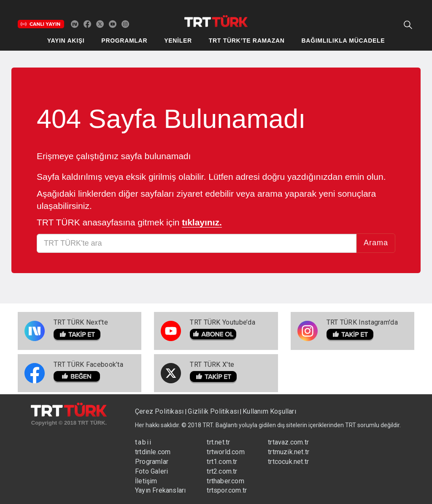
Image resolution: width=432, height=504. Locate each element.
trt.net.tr (218, 442)
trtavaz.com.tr (288, 442)
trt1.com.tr (222, 462)
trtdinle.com (153, 452)
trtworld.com (225, 452)
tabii (143, 442)
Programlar (152, 462)
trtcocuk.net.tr (288, 462)
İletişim (146, 481)
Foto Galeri (151, 471)
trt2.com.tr (222, 471)
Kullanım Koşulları (269, 411)
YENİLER (178, 41)
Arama (376, 243)
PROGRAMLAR (124, 41)
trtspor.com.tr (227, 490)
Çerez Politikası (160, 411)
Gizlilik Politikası (213, 411)
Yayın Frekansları (160, 490)
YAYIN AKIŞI (66, 41)
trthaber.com (225, 481)
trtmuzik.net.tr (289, 452)
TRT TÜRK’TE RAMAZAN (247, 41)
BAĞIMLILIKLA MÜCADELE (343, 41)
